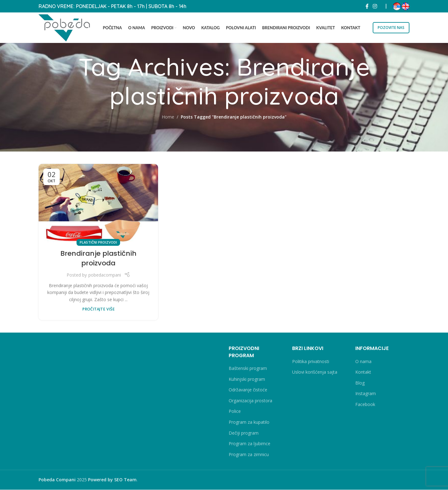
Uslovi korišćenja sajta (315, 373)
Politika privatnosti (311, 362)
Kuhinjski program (247, 379)
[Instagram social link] (375, 6)
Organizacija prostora (250, 401)
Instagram (366, 394)
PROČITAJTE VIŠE (98, 309)
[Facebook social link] (367, 6)
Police (235, 412)
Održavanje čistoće (248, 390)
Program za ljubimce (250, 444)
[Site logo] (65, 27)
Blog (360, 383)
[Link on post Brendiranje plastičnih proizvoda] (98, 204)
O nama (363, 362)
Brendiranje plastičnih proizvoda (98, 259)
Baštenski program (248, 369)
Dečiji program (244, 433)
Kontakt (363, 373)
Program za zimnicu (249, 455)
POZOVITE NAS (391, 28)
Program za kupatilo (249, 422)
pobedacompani (105, 275)
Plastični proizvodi (98, 243)
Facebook (365, 405)
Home (168, 117)
